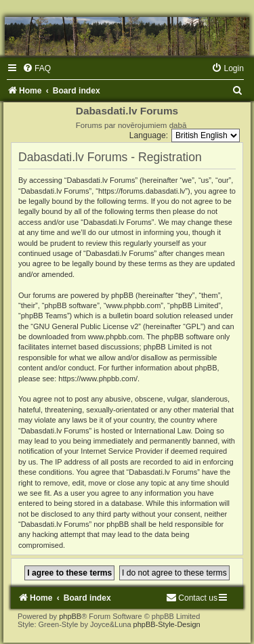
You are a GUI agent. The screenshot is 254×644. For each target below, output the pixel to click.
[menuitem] (37, 68)
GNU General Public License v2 (86, 326)
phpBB (70, 616)
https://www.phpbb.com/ (98, 379)
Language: (149, 135)
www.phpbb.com (115, 337)
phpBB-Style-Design (167, 624)
